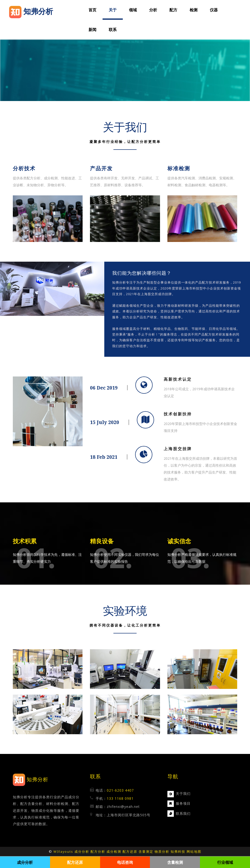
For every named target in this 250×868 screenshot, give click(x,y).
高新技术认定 (178, 379)
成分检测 (114, 851)
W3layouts (63, 851)
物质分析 (162, 851)
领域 (133, 10)
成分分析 (82, 851)
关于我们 (183, 793)
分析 (153, 10)
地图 (198, 851)
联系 (113, 30)
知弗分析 (37, 779)
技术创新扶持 (178, 414)
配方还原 (130, 851)
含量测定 (146, 851)
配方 (173, 10)
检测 (194, 10)
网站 (190, 851)
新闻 (92, 30)
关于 (113, 10)
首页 (92, 10)
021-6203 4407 (120, 790)
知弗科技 (178, 851)
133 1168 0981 (120, 798)
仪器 (214, 10)
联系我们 (183, 813)
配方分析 (98, 851)
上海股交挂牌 (178, 449)
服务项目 (183, 803)
